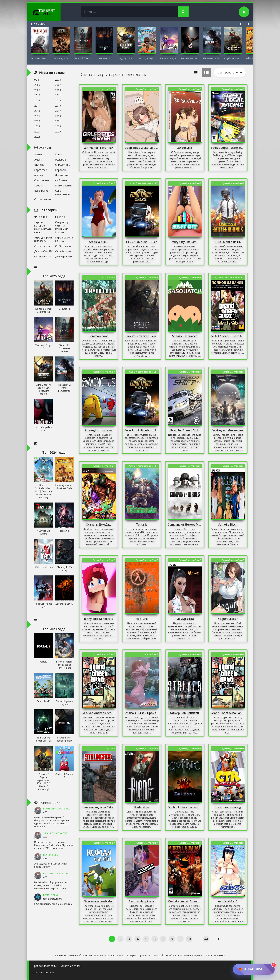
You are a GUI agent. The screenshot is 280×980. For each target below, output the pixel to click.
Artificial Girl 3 (99, 242)
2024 (37, 131)
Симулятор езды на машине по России (62, 227)
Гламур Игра (185, 619)
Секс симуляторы (63, 192)
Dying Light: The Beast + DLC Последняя (126, 58)
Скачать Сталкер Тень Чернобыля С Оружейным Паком (142, 336)
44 (206, 939)
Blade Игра (142, 807)
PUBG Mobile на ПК (228, 242)
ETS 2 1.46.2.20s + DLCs (142, 242)
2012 (37, 100)
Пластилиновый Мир (99, 901)
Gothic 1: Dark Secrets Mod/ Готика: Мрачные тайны (185, 807)
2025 (58, 131)
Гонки (59, 154)
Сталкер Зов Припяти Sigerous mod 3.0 (185, 713)
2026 (37, 137)
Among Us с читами (99, 430)
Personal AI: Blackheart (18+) (190, 58)
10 (189, 939)
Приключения (63, 185)
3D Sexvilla (185, 148)
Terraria (142, 525)
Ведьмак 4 (104, 58)
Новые (38, 154)
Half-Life (142, 619)
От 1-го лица (42, 246)
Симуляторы (63, 165)
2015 (58, 106)
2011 (58, 95)
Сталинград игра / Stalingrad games (99, 807)
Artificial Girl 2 (228, 901)
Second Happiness (142, 901)
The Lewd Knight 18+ (169, 58)
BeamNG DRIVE (51, 895)
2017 (58, 111)
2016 (37, 111)
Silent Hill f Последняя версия (83, 58)
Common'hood (99, 336)
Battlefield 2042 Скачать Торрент (62, 874)
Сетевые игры (43, 256)
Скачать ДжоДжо (99, 525)
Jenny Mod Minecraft (99, 619)
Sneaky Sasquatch (185, 336)
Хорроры (61, 170)
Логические (62, 175)
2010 (37, 95)
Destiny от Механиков (228, 430)
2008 (37, 90)
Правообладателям (45, 966)
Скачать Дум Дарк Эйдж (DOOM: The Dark (61, 58)
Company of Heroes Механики (185, 525)
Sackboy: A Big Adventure (147, 58)
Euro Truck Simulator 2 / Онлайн (142, 430)
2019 (58, 116)
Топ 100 (41, 217)
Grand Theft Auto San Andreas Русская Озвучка (228, 713)
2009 (58, 90)
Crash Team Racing (228, 807)
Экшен (38, 160)
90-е (37, 80)
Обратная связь (71, 966)
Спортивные (42, 180)
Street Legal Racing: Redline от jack (228, 148)
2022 (37, 126)
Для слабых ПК (43, 251)
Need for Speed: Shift (185, 430)
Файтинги (61, 180)
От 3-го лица (63, 246)
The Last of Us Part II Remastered (212, 58)
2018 (37, 116)
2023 (58, 126)
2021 (58, 121)
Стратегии (41, 170)
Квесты (39, 185)
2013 (58, 100)
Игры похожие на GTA (64, 239)
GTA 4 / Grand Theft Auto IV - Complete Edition (228, 336)
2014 (37, 106)
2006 (37, 85)
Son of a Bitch (228, 525)
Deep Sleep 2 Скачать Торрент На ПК (142, 148)
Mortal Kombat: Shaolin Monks (185, 901)
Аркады (39, 175)
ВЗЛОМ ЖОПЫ (51, 855)
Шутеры (39, 165)
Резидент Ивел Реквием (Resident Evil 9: (40, 58)
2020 (37, 121)
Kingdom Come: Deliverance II (233, 58)
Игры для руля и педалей (43, 239)
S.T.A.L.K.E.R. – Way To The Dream (61, 833)
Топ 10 (60, 217)
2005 (58, 80)
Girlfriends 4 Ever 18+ (99, 148)
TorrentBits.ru (50, 12)
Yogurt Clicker (228, 619)
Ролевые (61, 160)
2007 (58, 85)
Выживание (41, 191)
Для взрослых (64, 256)
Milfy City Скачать (185, 242)
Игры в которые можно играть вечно (43, 227)
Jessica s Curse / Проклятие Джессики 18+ (142, 713)
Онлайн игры (63, 251)
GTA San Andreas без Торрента (99, 713)
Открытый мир (43, 199)
